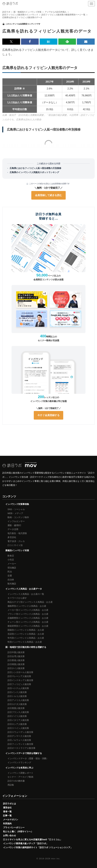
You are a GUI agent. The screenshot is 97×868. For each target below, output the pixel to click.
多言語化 (12, 537)
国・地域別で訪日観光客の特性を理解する (26, 647)
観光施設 (12, 584)
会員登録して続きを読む (49, 195)
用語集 (11, 785)
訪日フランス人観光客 (18, 712)
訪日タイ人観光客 (16, 668)
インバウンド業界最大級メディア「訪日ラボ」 (26, 843)
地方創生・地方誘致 (17, 533)
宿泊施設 (12, 568)
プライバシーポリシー (14, 827)
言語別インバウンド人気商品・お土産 (26, 634)
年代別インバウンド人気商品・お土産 (26, 638)
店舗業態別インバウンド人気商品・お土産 (28, 618)
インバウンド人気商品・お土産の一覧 (26, 594)
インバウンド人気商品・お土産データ (24, 589)
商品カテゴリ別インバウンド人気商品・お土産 (30, 602)
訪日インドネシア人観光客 (20, 680)
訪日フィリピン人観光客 (19, 684)
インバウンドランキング (19, 762)
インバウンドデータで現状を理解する (24, 753)
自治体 (11, 580)
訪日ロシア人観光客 (17, 724)
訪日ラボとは (10, 804)
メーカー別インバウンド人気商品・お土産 (28, 610)
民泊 (10, 572)
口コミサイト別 (15, 545)
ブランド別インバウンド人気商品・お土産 (28, 614)
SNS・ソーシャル (16, 509)
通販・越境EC (14, 525)
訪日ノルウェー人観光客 (19, 740)
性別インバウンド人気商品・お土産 (25, 642)
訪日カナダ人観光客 (17, 704)
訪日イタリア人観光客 (18, 720)
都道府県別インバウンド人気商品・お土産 (28, 626)
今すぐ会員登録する (49, 415)
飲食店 (11, 556)
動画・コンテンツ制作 (18, 517)
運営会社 (7, 808)
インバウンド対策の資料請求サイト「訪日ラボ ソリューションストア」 (38, 847)
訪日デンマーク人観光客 (19, 736)
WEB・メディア (15, 513)
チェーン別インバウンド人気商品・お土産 (28, 622)
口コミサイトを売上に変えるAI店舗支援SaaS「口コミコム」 (33, 839)
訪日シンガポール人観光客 (20, 672)
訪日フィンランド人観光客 (20, 744)
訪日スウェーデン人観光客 (20, 732)
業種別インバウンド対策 (17, 550)
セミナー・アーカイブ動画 (20, 777)
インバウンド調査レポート (20, 773)
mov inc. (56, 859)
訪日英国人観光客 (16, 708)
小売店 (11, 560)
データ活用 (13, 529)
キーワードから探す (17, 598)
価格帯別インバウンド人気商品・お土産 (27, 606)
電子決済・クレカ (16, 541)
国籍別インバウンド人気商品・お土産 (26, 630)
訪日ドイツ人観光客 (17, 716)
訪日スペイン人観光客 (18, 728)
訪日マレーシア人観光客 (19, 676)
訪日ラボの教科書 (16, 781)
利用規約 (7, 824)
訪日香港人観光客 (16, 660)
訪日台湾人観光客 (16, 656)
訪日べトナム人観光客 (18, 688)
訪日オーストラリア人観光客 (21, 748)
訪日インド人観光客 (17, 692)
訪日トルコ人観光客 (17, 696)
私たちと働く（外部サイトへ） (18, 831)
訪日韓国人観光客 (16, 664)
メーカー (12, 564)
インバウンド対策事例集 (17, 504)
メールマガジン (11, 820)
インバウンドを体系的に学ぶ (19, 768)
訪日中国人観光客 (16, 652)
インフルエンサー (16, 521)
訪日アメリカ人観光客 (18, 700)
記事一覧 (7, 816)
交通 (10, 576)
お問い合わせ (10, 835)
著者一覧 (7, 812)
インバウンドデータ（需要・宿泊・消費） (28, 758)
